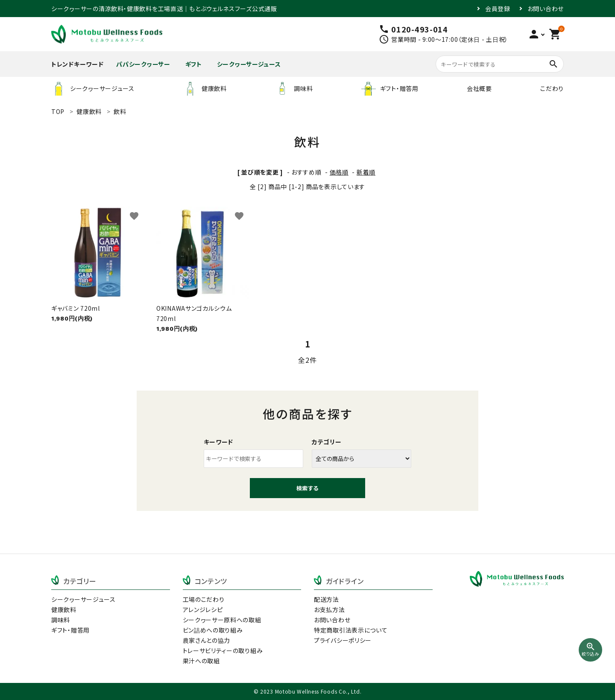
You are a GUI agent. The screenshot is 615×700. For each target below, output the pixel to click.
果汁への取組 (201, 661)
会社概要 (479, 88)
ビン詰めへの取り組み (213, 630)
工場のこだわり (204, 599)
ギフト (194, 64)
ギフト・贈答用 (390, 88)
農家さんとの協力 (207, 640)
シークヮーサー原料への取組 (222, 620)
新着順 (366, 172)
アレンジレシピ (203, 610)
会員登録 (498, 9)
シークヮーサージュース (249, 64)
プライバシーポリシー (343, 640)
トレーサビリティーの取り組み (223, 650)
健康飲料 (205, 88)
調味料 (294, 88)
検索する (307, 488)
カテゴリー (327, 442)
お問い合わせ (546, 9)
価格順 (339, 172)
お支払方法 (329, 610)
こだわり (552, 88)
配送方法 (327, 599)
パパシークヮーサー (143, 64)
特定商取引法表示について (351, 630)
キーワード (219, 442)
